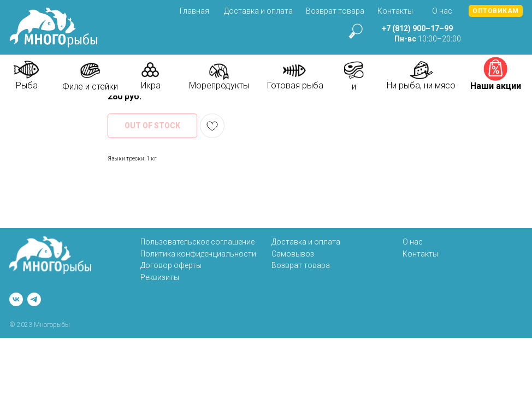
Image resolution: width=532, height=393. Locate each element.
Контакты (395, 11)
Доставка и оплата (258, 11)
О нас (442, 11)
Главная (194, 11)
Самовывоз (293, 254)
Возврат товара (335, 11)
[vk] (16, 299)
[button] (496, 11)
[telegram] (34, 299)
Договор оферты (171, 265)
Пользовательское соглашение (197, 242)
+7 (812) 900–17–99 (417, 28)
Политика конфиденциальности (198, 254)
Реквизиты (160, 277)
